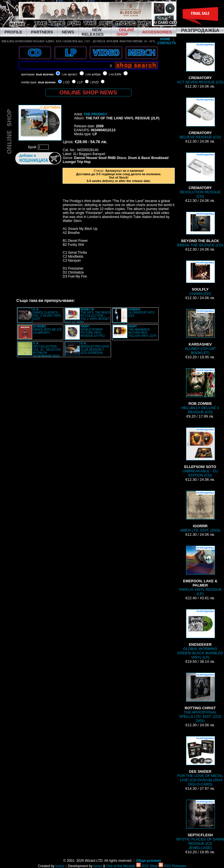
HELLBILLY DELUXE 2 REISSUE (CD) (200, 391)
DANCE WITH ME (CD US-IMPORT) (48, 330)
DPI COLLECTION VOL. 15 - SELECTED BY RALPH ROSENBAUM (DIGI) (47, 350)
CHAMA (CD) (200, 278)
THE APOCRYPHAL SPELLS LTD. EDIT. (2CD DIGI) (200, 698)
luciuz (60, 866)
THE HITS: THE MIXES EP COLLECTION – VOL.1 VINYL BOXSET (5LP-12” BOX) (88, 316)
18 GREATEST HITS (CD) (141, 313)
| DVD (94, 82)
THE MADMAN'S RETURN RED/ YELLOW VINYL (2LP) (142, 331)
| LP (80, 82)
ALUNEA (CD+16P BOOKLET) (200, 332)
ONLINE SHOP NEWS (88, 92)
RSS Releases (172, 866)
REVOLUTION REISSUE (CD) (200, 175)
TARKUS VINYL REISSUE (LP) (200, 571)
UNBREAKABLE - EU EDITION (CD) (200, 452)
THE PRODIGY (95, 114)
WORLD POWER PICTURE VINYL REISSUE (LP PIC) (93, 331)
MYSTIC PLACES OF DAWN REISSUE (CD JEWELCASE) (200, 825)
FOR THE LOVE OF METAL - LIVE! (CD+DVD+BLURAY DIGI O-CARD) (200, 761)
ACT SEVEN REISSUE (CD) (200, 63)
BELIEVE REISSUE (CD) (200, 118)
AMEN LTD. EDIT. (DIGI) (200, 512)
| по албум (93, 74)
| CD (67, 82)
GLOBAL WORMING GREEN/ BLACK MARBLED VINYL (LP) (200, 634)
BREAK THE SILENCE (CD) (200, 229)
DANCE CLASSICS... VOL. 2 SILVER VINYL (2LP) (47, 314)
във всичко (45, 74)
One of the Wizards (121, 866)
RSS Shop (147, 866)
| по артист (70, 74)
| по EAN (115, 74)
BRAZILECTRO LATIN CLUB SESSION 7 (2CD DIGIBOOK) (95, 348)
